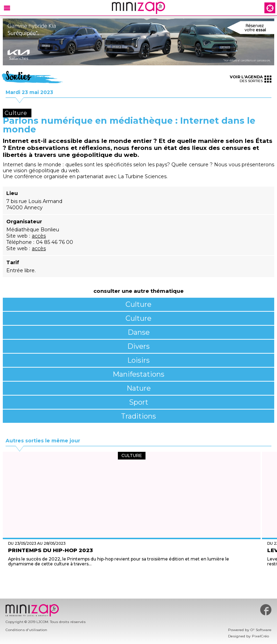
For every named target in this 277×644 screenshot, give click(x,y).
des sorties (251, 79)
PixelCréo (260, 636)
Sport (139, 402)
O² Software (261, 630)
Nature (139, 388)
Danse (139, 332)
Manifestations (138, 374)
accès (39, 236)
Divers (138, 346)
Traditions (138, 416)
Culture (138, 304)
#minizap (266, 610)
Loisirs (138, 360)
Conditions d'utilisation (26, 630)
